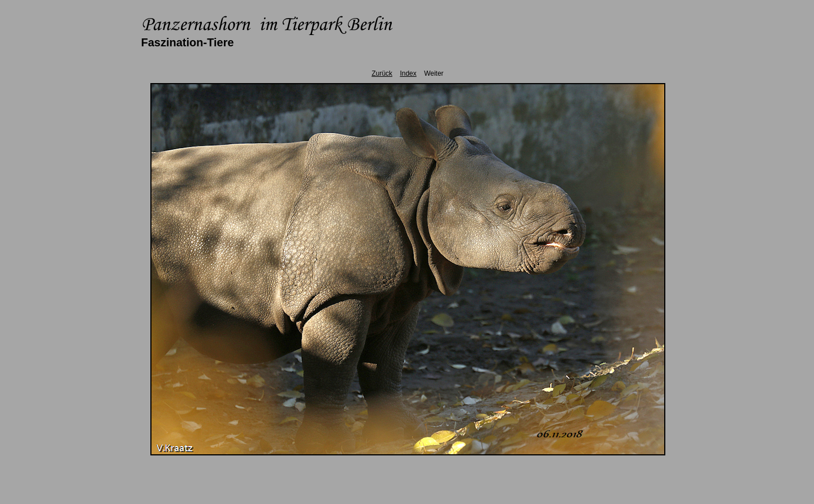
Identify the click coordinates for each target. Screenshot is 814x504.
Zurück (382, 73)
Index (408, 73)
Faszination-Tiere (188, 42)
